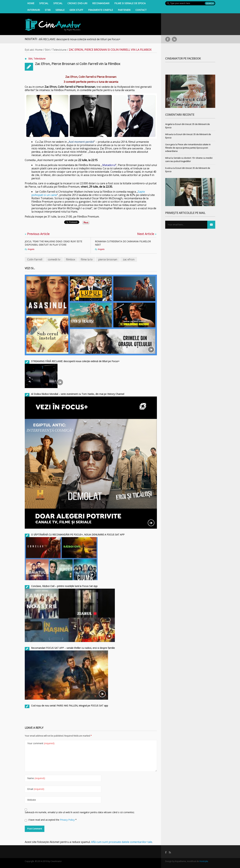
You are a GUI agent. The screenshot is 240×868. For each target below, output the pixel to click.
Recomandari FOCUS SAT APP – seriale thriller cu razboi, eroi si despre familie (73, 648)
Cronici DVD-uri (77, 3)
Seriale (60, 10)
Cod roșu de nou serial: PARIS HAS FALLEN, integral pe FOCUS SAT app (70, 706)
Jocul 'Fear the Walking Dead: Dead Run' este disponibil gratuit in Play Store (53, 243)
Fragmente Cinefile (100, 10)
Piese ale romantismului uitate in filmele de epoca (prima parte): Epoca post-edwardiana (188, 148)
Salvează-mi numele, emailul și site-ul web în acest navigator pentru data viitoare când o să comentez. (80, 812)
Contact (141, 10)
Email (36, 789)
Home (31, 3)
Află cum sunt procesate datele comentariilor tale (122, 842)
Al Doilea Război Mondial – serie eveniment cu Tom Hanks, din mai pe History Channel (78, 394)
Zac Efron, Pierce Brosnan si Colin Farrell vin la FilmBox (78, 64)
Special (44, 3)
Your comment (41, 743)
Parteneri (124, 10)
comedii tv (54, 259)
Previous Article (37, 234)
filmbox (71, 259)
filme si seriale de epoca (130, 3)
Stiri (48, 10)
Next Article (147, 234)
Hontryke (204, 861)
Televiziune (59, 50)
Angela (31, 249)
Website (32, 800)
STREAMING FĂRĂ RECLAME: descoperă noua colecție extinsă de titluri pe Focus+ (74, 39)
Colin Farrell (35, 259)
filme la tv (87, 259)
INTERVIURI (34, 10)
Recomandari (101, 3)
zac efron (129, 259)
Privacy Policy (68, 820)
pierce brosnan (108, 259)
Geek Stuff (76, 10)
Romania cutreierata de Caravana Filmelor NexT (123, 243)
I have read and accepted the (51, 820)
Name (36, 778)
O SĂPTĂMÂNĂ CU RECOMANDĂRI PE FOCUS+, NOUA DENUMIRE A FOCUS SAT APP (78, 535)
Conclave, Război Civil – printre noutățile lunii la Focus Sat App (64, 586)
